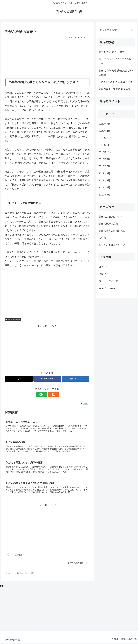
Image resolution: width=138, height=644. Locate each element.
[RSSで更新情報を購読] (50, 394)
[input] (117, 30)
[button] (132, 30)
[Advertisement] (47, 60)
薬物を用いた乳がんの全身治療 (116, 82)
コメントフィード (108, 281)
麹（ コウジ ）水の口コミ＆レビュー (116, 61)
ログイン (103, 267)
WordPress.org (107, 288)
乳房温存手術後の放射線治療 (114, 89)
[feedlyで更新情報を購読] (44, 394)
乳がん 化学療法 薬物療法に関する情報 (116, 73)
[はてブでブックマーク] (75, 379)
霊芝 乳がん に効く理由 (111, 52)
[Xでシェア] (19, 379)
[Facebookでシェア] (47, 379)
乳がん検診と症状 (13, 320)
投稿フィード (106, 274)
